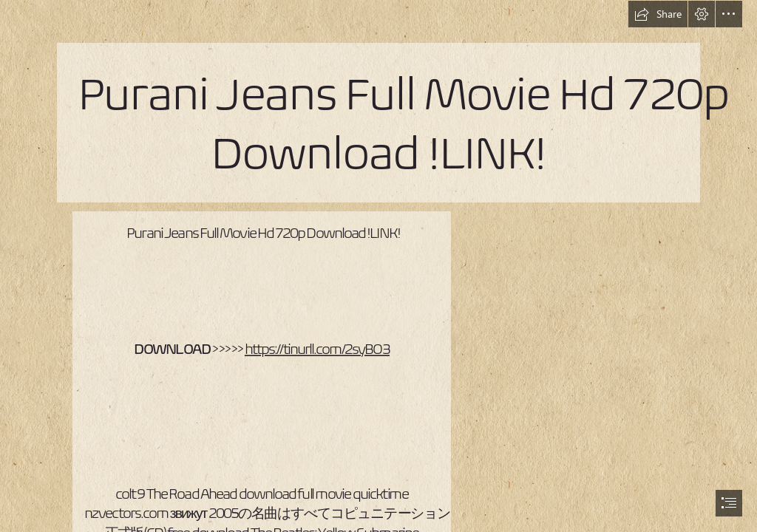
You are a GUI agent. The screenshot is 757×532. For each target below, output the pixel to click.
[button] (658, 14)
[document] (378, 266)
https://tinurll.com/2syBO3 (316, 348)
